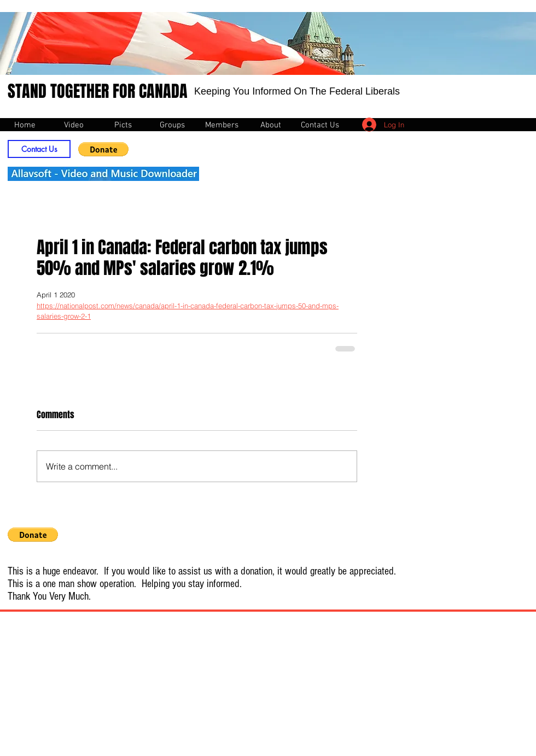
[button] (103, 149)
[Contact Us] (39, 149)
